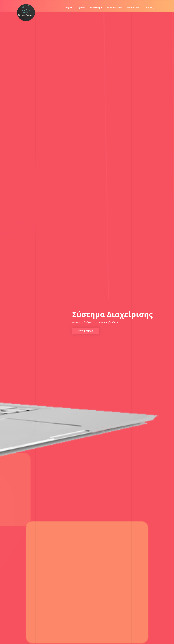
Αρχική (69, 8)
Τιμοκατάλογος (114, 8)
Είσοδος (150, 8)
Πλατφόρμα (96, 8)
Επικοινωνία (133, 8)
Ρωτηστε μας (86, 331)
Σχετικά (81, 8)
